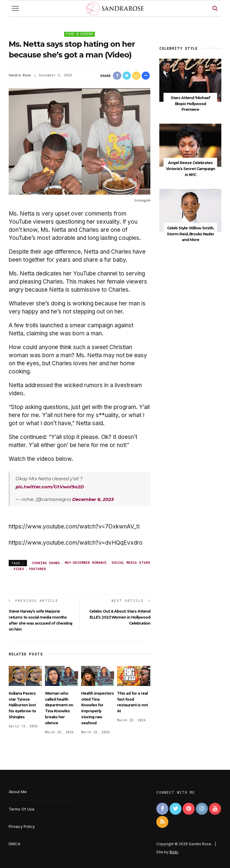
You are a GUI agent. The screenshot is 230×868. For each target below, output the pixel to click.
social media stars (131, 562)
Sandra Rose (20, 75)
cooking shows (46, 562)
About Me (18, 792)
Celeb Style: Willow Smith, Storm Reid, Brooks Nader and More (190, 232)
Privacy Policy (22, 826)
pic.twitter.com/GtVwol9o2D (50, 487)
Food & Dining (80, 34)
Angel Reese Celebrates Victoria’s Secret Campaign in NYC (190, 168)
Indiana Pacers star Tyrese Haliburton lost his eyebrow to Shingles (22, 705)
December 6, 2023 (93, 499)
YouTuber (37, 569)
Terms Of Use (22, 809)
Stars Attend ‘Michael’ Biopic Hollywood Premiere (190, 103)
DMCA (15, 844)
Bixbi (174, 852)
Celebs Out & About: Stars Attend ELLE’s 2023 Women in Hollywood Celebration (120, 617)
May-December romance (86, 562)
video (19, 569)
